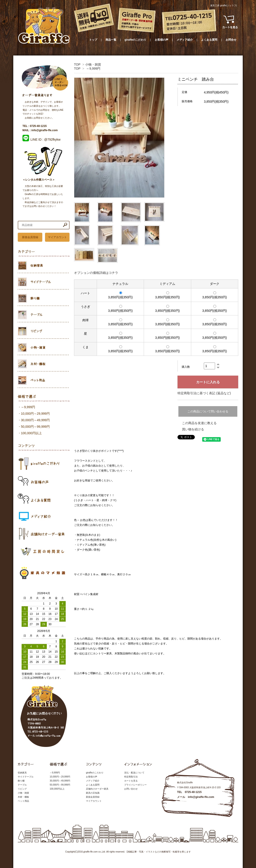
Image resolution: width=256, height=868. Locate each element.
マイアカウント (57, 237)
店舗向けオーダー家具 (97, 789)
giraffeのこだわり (136, 40)
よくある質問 (209, 40)
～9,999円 (93, 69)
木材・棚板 (23, 797)
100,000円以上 (31, 433)
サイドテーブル (26, 777)
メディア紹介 (185, 40)
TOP (77, 64)
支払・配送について (134, 773)
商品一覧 (111, 40)
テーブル (22, 785)
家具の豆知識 (93, 793)
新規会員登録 (30, 237)
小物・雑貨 (93, 64)
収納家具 (22, 773)
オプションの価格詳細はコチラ (96, 273)
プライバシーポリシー (135, 785)
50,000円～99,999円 (35, 427)
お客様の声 (162, 40)
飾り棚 (21, 781)
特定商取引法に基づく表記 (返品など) (204, 393)
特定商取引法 (131, 777)
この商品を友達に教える (199, 423)
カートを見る (131, 781)
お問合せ (231, 40)
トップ (93, 40)
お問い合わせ (131, 789)
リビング (22, 789)
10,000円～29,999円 (35, 414)
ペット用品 (23, 801)
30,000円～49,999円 (35, 420)
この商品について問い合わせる (208, 411)
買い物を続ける (193, 429)
